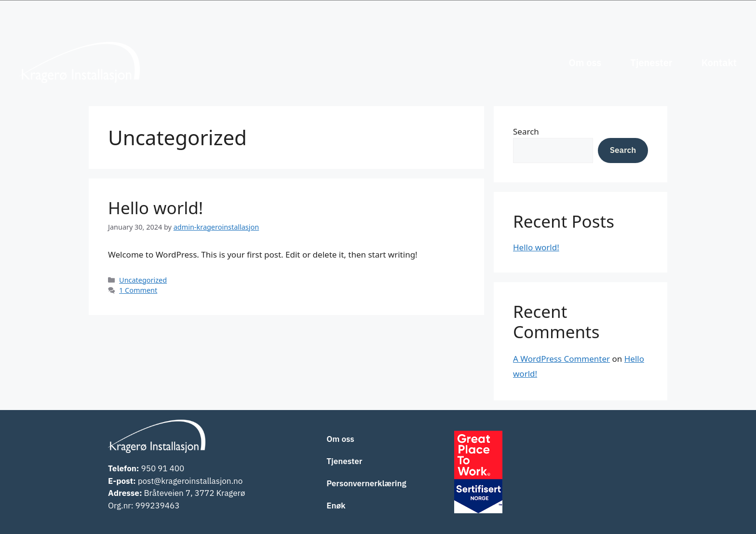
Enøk (336, 506)
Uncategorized (143, 280)
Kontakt (719, 62)
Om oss (585, 62)
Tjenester (651, 62)
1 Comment (138, 290)
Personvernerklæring (366, 483)
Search (526, 131)
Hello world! (155, 208)
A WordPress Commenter (561, 359)
